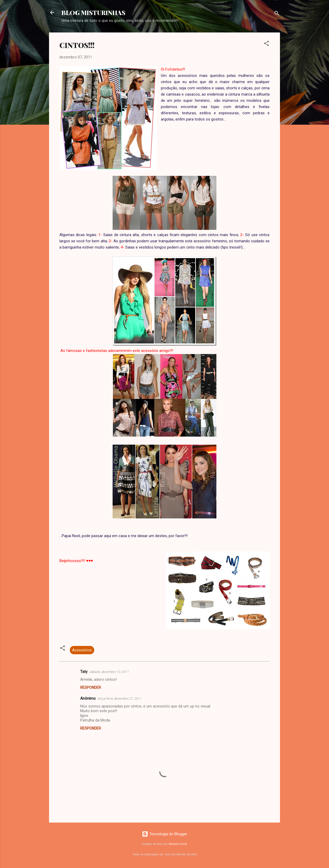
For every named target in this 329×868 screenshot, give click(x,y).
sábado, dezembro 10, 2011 (109, 672)
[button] (266, 44)
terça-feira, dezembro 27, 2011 (120, 699)
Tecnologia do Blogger (165, 834)
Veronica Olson (178, 844)
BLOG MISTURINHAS (93, 12)
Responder (91, 687)
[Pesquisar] (277, 14)
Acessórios (82, 650)
